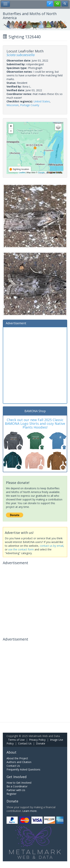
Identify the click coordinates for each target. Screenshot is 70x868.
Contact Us (25, 743)
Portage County (30, 105)
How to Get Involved (19, 783)
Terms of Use (16, 740)
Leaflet (22, 172)
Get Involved (17, 777)
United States (42, 101)
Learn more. (30, 811)
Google (41, 172)
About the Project (17, 758)
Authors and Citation (19, 762)
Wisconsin (13, 105)
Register (11, 794)
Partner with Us (16, 790)
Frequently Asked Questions (23, 769)
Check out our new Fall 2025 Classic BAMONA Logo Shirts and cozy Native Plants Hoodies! (35, 424)
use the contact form (21, 549)
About (11, 752)
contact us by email (52, 546)
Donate (41, 743)
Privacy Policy (37, 740)
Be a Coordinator (17, 786)
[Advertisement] (35, 365)
